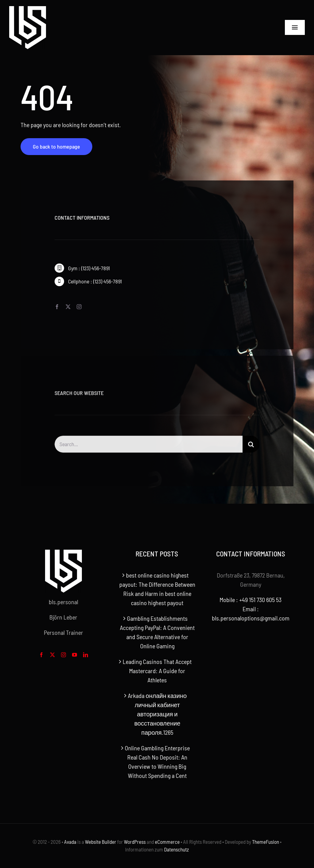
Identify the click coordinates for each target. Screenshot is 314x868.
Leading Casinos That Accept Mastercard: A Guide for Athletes (157, 671)
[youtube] (75, 655)
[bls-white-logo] (28, 9)
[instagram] (79, 307)
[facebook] (57, 307)
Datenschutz (176, 849)
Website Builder (101, 842)
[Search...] (148, 447)
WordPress (135, 842)
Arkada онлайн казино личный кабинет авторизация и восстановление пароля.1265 (157, 714)
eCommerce (167, 842)
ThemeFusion (266, 842)
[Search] (251, 447)
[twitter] (68, 307)
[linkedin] (86, 655)
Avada (70, 842)
